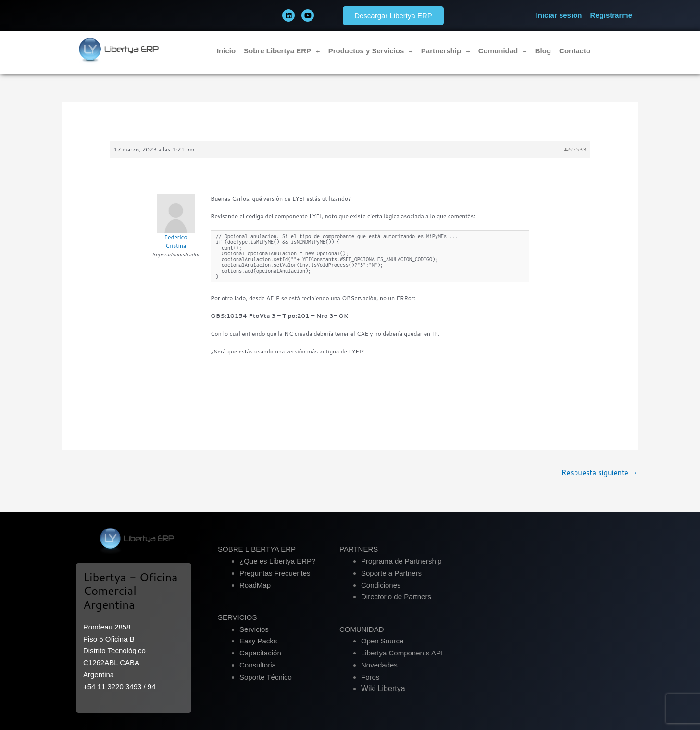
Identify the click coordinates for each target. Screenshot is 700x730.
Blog (543, 51)
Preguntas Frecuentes (275, 573)
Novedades (379, 665)
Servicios (254, 629)
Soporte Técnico (266, 677)
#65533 (575, 149)
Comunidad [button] (503, 51)
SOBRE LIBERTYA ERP (257, 549)
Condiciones (381, 585)
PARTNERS (359, 549)
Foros (370, 677)
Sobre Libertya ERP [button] (282, 51)
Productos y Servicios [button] (371, 51)
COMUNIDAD (362, 629)
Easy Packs (258, 641)
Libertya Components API (402, 653)
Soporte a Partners (391, 573)
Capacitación (260, 653)
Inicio (226, 51)
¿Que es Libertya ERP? (277, 561)
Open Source (382, 641)
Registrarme (611, 15)
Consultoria (258, 665)
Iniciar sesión (559, 15)
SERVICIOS (237, 617)
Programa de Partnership (401, 561)
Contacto (575, 51)
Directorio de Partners (396, 597)
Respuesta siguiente (600, 472)
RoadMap (255, 585)
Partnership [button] (446, 51)
